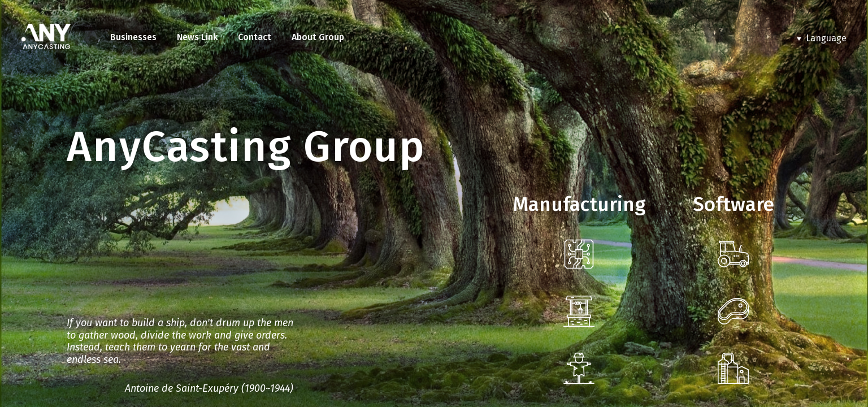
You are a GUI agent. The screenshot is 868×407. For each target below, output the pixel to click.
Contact (255, 37)
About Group (318, 37)
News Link (197, 37)
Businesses (133, 37)
